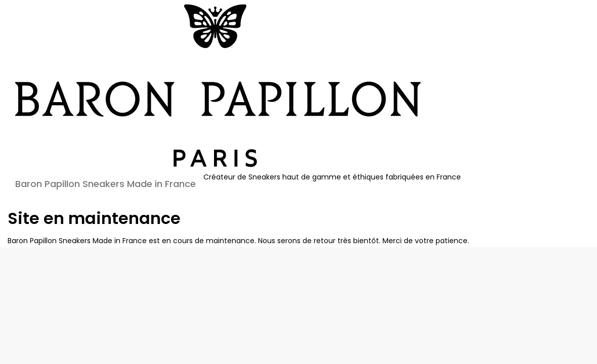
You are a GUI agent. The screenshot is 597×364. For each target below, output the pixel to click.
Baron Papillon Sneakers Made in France (105, 184)
